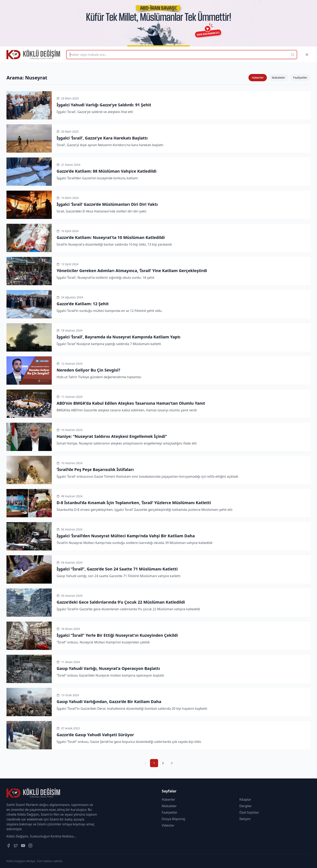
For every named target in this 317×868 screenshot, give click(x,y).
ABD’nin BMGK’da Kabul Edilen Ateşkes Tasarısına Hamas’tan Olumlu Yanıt (131, 403)
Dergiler (246, 806)
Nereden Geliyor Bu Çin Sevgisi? (88, 370)
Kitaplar (245, 799)
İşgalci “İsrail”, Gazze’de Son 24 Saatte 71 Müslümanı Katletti (117, 569)
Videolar (168, 825)
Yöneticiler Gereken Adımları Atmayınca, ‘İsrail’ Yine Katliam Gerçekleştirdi (132, 271)
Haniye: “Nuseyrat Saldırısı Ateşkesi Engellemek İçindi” (112, 436)
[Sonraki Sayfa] (172, 763)
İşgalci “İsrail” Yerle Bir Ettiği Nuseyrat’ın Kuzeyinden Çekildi (117, 635)
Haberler (258, 78)
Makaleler (278, 78)
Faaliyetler (300, 78)
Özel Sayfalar (249, 812)
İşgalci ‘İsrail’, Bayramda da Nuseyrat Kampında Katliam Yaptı (118, 337)
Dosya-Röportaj (173, 819)
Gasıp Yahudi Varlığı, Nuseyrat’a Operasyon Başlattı (108, 668)
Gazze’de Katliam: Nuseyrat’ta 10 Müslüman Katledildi (111, 237)
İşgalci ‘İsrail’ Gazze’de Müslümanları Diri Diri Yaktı (107, 204)
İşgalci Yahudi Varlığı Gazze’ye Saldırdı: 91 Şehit (104, 105)
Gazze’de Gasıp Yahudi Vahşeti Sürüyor (95, 735)
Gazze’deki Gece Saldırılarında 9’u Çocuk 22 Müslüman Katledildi (121, 602)
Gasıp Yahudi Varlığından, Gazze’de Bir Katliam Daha (109, 702)
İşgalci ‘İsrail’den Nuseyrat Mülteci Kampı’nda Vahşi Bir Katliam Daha (126, 536)
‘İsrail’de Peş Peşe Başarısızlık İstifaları (95, 469)
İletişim (245, 819)
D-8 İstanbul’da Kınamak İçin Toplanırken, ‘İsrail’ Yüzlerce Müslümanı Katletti (134, 503)
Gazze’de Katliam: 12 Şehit (83, 304)
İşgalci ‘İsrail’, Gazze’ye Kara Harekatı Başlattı (102, 138)
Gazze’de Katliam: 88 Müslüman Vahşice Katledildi (107, 171)
